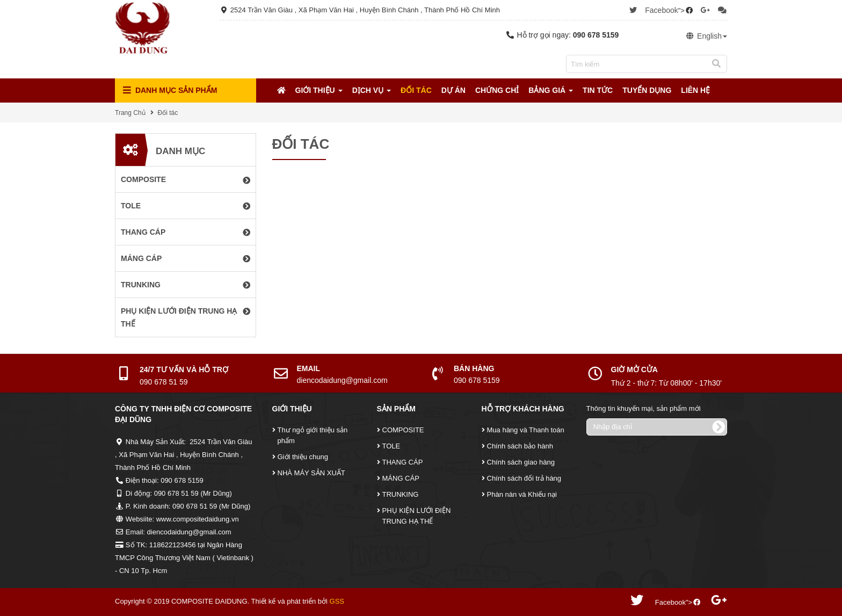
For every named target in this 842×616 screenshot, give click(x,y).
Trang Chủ (130, 113)
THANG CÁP (403, 462)
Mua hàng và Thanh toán (526, 430)
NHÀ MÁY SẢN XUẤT (311, 473)
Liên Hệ (695, 90)
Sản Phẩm (396, 409)
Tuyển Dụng (647, 90)
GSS (337, 601)
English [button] (706, 36)
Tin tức (598, 90)
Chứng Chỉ (497, 90)
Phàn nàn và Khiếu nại (522, 494)
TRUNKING (401, 494)
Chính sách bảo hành (520, 446)
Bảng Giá (551, 90)
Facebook (661, 10)
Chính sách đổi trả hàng (524, 478)
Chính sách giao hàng (521, 462)
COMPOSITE (403, 430)
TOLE (391, 446)
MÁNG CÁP (401, 478)
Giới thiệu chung (303, 457)
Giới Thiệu (319, 90)
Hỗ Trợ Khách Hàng (523, 409)
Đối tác (416, 90)
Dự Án (453, 90)
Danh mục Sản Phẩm (170, 90)
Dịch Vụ (372, 90)
